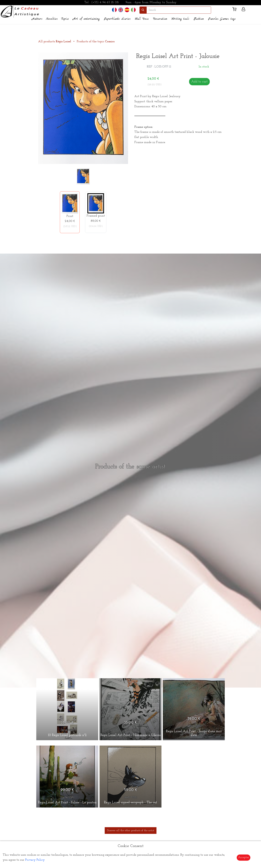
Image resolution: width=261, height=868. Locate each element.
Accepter (244, 857)
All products (55, 42)
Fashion (199, 19)
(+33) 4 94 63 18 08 (105, 2)
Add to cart (199, 82)
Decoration (160, 19)
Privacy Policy (35, 860)
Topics (65, 19)
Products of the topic (96, 42)
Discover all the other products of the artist (131, 831)
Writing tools (180, 19)
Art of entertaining (86, 19)
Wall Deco (142, 19)
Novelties (52, 19)
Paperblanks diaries (117, 19)
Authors (37, 19)
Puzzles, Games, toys (222, 19)
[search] (179, 10)
